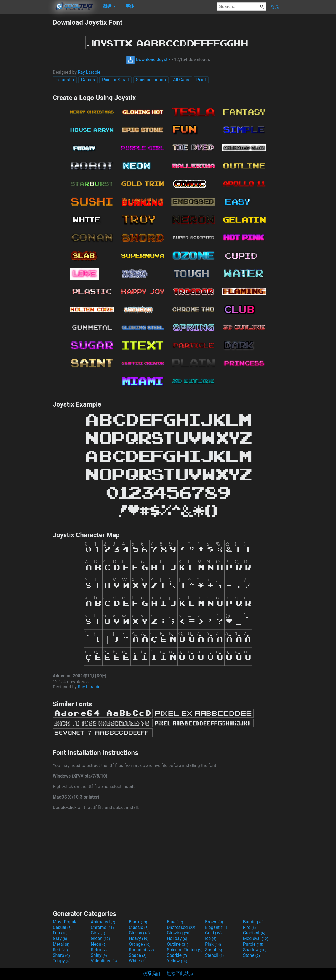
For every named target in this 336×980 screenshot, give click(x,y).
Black (138, 922)
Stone (251, 955)
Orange (140, 944)
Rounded (141, 950)
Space (138, 955)
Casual (62, 927)
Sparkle (177, 955)
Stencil (214, 955)
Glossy (139, 933)
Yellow (177, 961)
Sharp (61, 955)
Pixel (201, 80)
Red (60, 950)
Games (88, 80)
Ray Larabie (89, 72)
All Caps (181, 80)
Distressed (181, 927)
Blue (175, 922)
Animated (103, 922)
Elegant (216, 927)
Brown (214, 922)
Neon (99, 944)
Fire (250, 927)
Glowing (179, 933)
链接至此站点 (180, 974)
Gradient (254, 933)
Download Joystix (148, 60)
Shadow (255, 950)
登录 (275, 7)
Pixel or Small (115, 80)
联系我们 (151, 974)
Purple (253, 944)
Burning (253, 922)
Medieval (256, 938)
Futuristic (65, 80)
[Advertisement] (26, 101)
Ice (211, 938)
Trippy (62, 961)
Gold (213, 933)
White (137, 961)
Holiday (177, 938)
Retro (99, 950)
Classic (139, 927)
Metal (61, 944)
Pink (213, 944)
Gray (60, 938)
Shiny (99, 955)
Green (100, 938)
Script (214, 950)
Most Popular (66, 922)
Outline (178, 944)
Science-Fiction (151, 80)
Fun (60, 933)
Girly (98, 933)
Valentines (104, 961)
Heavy (139, 938)
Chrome (102, 927)
